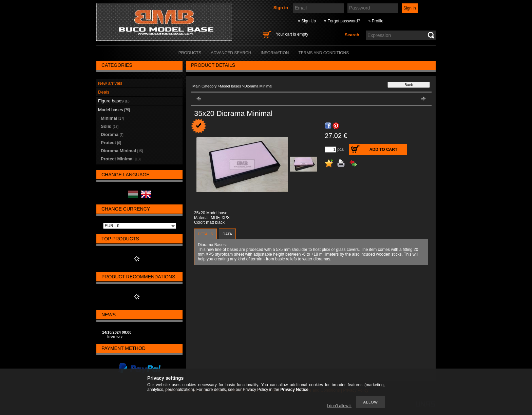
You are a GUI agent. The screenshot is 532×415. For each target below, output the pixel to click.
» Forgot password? (342, 21)
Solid (110, 126)
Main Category (205, 86)
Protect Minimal (121, 159)
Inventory (115, 336)
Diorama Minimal (122, 151)
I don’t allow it (339, 406)
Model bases (230, 86)
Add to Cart (383, 150)
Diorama (112, 134)
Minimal (112, 118)
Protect (111, 143)
